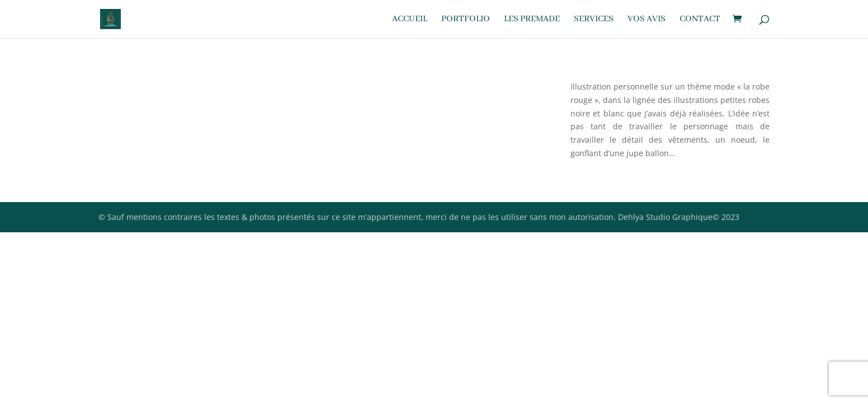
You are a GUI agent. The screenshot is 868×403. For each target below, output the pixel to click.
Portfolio (466, 20)
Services (594, 20)
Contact (700, 20)
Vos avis (647, 20)
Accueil (410, 20)
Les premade (532, 20)
